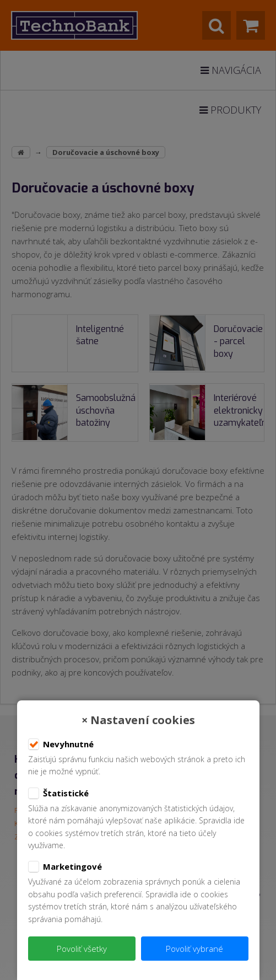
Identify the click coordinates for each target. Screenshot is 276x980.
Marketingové (65, 867)
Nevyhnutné (61, 745)
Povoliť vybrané (194, 949)
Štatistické (58, 794)
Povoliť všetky (82, 949)
